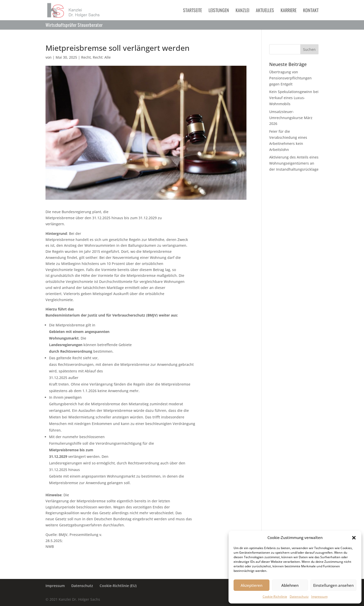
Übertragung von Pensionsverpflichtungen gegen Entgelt (290, 78)
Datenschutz (299, 597)
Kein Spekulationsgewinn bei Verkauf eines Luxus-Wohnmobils (294, 98)
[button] (354, 538)
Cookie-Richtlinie (275, 597)
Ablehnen (290, 585)
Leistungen (219, 11)
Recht (86, 57)
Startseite (192, 11)
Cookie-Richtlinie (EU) (118, 586)
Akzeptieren (252, 585)
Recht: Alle (102, 57)
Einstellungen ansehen (333, 585)
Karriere (289, 11)
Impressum (319, 597)
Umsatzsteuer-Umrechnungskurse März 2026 (291, 118)
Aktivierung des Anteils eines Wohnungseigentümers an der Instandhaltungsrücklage (294, 163)
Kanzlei (242, 11)
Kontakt (311, 11)
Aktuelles (265, 11)
